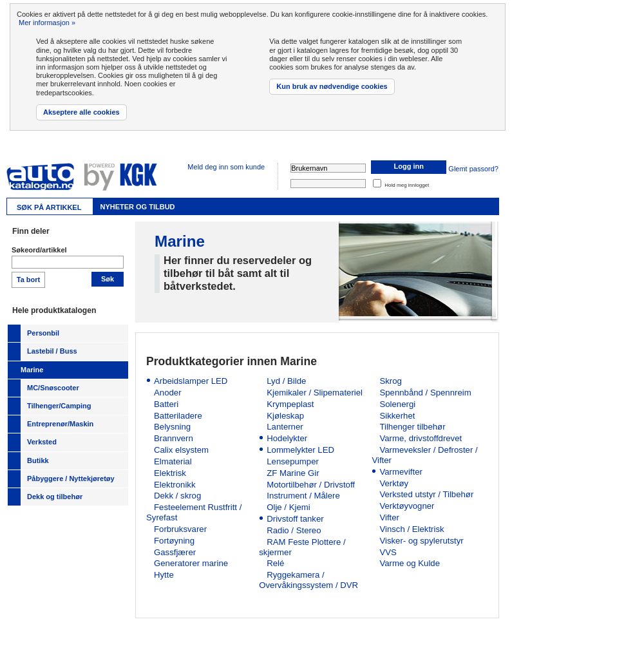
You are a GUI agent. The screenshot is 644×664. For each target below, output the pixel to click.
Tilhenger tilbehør (412, 427)
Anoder (168, 393)
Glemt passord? (473, 169)
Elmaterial (173, 461)
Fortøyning (174, 541)
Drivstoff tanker (295, 519)
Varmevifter (401, 472)
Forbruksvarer (180, 529)
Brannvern (174, 438)
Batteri (166, 404)
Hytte (164, 575)
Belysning (172, 427)
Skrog (390, 381)
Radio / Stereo (294, 530)
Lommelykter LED (300, 450)
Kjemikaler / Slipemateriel (315, 393)
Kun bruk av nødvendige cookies (332, 86)
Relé (275, 563)
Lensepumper (293, 461)
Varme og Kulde (410, 563)
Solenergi (397, 404)
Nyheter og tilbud (137, 207)
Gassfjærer (175, 552)
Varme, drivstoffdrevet (421, 438)
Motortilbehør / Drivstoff (311, 485)
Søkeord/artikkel (39, 250)
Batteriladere (178, 416)
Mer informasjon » (47, 23)
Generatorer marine (191, 563)
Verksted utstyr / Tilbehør (426, 494)
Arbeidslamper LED (191, 381)
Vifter (389, 517)
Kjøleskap (285, 416)
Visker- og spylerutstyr (421, 541)
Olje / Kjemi (288, 507)
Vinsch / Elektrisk (412, 529)
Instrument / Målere (303, 496)
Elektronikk (175, 485)
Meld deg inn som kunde (226, 167)
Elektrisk (170, 473)
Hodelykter (287, 438)
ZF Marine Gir (293, 473)
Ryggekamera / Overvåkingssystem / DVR (308, 580)
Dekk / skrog (177, 496)
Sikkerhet (397, 416)
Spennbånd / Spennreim (425, 393)
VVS (388, 552)
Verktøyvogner (407, 506)
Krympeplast (290, 404)
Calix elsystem (181, 450)
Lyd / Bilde (286, 381)
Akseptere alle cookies (81, 112)
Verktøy (394, 483)
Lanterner (285, 427)
